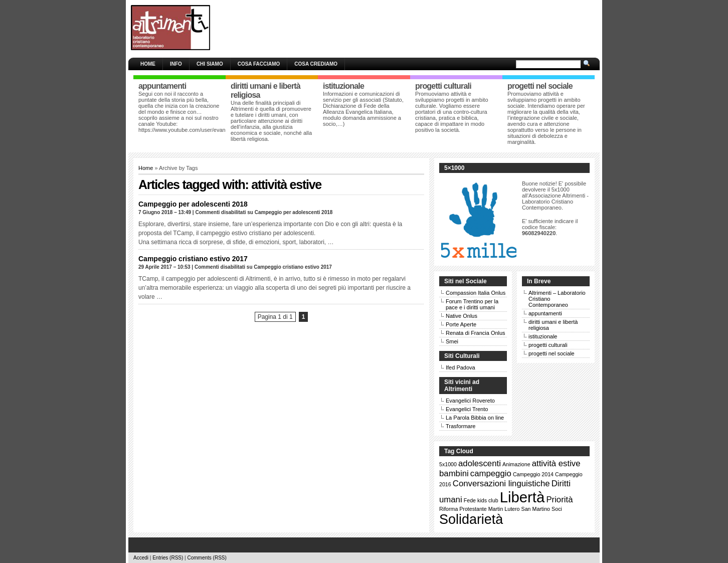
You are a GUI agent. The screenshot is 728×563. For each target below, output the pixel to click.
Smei (452, 341)
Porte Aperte (461, 324)
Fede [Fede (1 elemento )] (470, 500)
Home (148, 64)
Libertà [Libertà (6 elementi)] (522, 497)
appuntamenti (545, 313)
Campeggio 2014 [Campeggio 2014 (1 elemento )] (533, 474)
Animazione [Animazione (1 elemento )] (516, 464)
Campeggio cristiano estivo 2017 (193, 259)
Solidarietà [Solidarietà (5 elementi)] (471, 519)
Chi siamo (210, 64)
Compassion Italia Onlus (476, 293)
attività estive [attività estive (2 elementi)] (556, 463)
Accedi (141, 558)
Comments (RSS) (207, 558)
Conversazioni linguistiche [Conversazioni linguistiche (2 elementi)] (501, 484)
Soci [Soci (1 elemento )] (557, 509)
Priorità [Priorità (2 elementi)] (559, 500)
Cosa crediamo (316, 64)
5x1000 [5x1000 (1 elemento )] (448, 464)
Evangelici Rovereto (470, 401)
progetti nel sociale (552, 353)
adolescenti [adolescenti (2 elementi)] (480, 463)
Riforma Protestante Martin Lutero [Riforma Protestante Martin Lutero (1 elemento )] (480, 509)
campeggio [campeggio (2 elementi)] (491, 474)
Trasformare (461, 426)
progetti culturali (548, 345)
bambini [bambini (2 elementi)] (454, 474)
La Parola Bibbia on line (475, 418)
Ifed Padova (461, 367)
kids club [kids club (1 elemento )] (488, 500)
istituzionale (543, 336)
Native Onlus (462, 316)
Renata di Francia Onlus (476, 333)
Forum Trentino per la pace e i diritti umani (472, 304)
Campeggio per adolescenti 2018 (193, 204)
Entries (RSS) (168, 558)
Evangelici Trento (467, 409)
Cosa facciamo (259, 64)
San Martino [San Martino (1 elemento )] (536, 509)
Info (176, 64)
